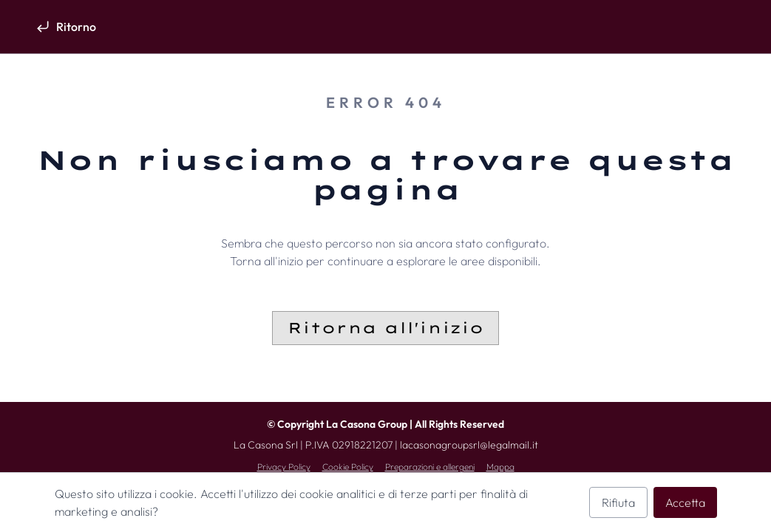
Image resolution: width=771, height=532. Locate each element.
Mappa (500, 467)
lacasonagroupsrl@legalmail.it (469, 445)
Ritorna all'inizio (385, 328)
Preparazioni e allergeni (430, 467)
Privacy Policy (284, 467)
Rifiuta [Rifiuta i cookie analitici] (618, 502)
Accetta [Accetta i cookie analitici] (685, 502)
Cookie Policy (348, 467)
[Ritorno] (66, 27)
